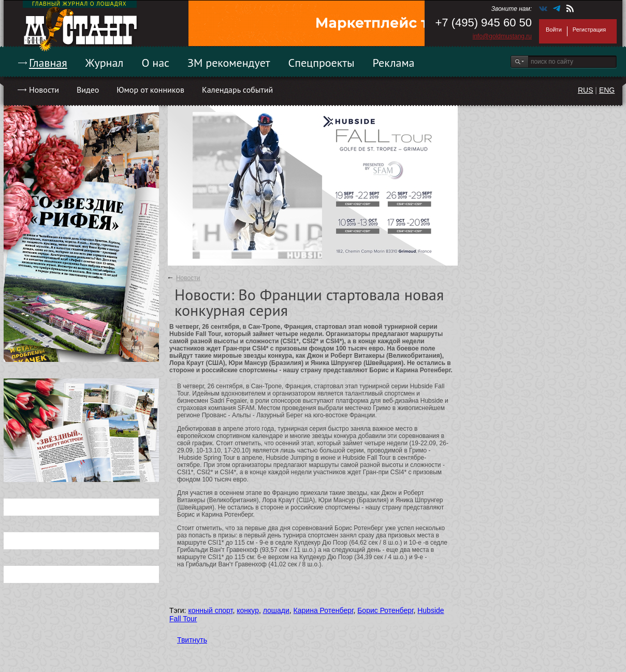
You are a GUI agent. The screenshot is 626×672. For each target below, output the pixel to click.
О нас (155, 63)
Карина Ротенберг (324, 610)
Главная (48, 63)
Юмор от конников (150, 90)
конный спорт (210, 610)
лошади (276, 610)
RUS (586, 90)
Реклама (394, 63)
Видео (88, 90)
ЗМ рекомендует (229, 63)
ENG (607, 90)
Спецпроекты (322, 63)
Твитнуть (192, 640)
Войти (554, 30)
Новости (44, 90)
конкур (248, 610)
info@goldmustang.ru (502, 36)
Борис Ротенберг (385, 610)
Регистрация (589, 30)
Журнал (105, 63)
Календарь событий (237, 90)
